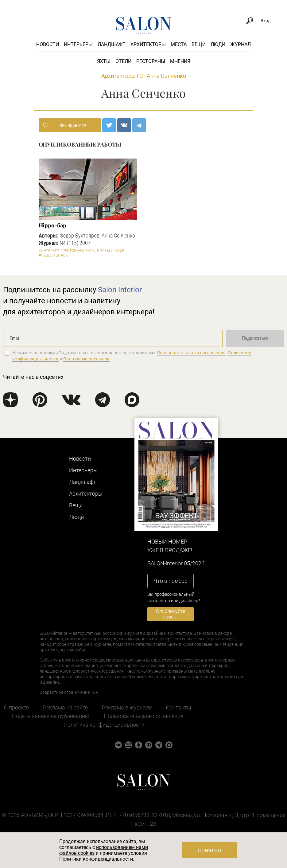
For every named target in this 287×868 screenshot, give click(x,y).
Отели (123, 61)
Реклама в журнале (127, 707)
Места (179, 44)
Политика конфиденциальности (104, 725)
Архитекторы (148, 44)
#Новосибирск (53, 255)
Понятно (209, 851)
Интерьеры (78, 44)
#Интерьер (49, 251)
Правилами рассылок (87, 359)
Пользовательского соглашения (191, 353)
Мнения (180, 61)
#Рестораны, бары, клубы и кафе (92, 251)
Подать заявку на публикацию (51, 716)
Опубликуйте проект (171, 614)
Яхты (104, 61)
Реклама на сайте (65, 707)
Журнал (240, 44)
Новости (48, 44)
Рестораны (151, 61)
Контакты (178, 707)
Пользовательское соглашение (143, 716)
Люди (218, 44)
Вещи (199, 44)
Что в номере (170, 581)
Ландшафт (112, 44)
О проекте (16, 707)
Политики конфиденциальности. (97, 859)
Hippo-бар (52, 225)
